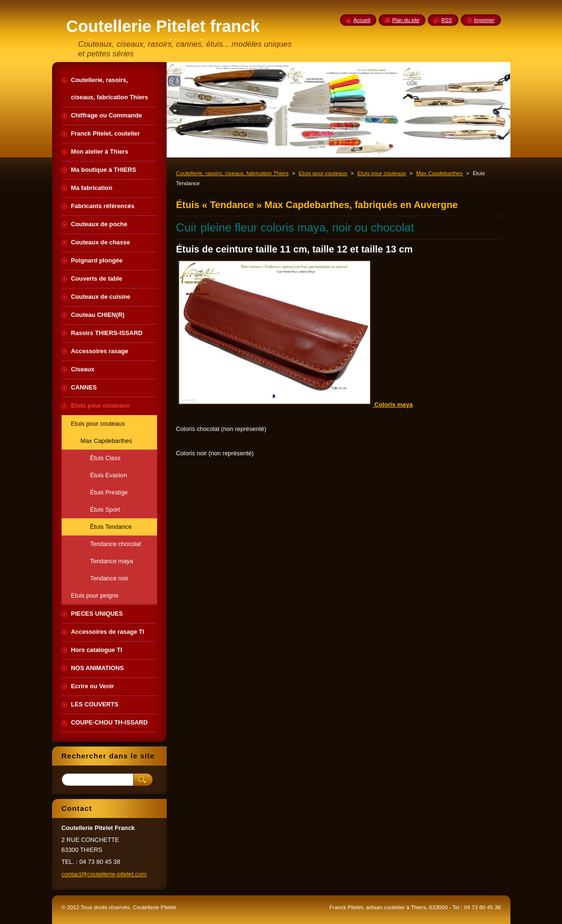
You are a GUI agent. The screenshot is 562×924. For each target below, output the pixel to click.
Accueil (362, 20)
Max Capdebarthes (439, 173)
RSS (446, 20)
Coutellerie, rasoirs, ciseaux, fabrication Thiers (233, 173)
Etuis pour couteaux (323, 173)
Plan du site (406, 20)
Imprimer (484, 20)
